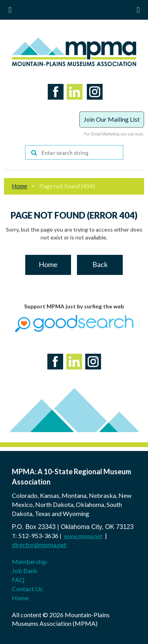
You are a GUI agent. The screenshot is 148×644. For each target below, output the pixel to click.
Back (100, 264)
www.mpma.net (83, 536)
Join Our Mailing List (112, 119)
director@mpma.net (39, 545)
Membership (29, 561)
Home (20, 186)
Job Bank (25, 571)
